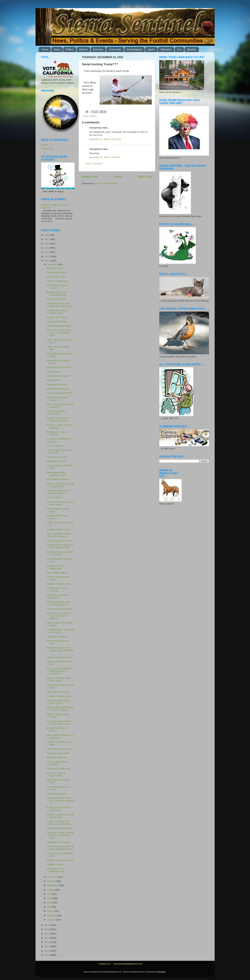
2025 (47, 239)
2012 (47, 955)
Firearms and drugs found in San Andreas (60, 503)
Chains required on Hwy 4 (59, 326)
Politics (70, 49)
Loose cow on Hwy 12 (57, 637)
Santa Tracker (53, 380)
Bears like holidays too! (58, 389)
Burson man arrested (57, 317)
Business (98, 49)
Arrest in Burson (54, 498)
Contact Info (47, 149)
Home (45, 49)
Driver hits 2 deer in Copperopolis (56, 774)
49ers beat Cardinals (57, 322)
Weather (192, 49)
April (50, 907)
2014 (47, 946)
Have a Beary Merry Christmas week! (56, 474)
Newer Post (90, 177)
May (50, 903)
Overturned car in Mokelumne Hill (55, 870)
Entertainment (134, 49)
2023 (47, 248)
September (53, 885)
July (50, 894)
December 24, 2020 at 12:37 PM (105, 139)
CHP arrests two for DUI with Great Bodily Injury (59, 305)
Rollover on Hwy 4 (56, 268)
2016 (47, 938)
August (51, 890)
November (53, 877)
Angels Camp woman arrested (57, 399)
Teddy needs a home (57, 384)
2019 (47, 925)
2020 (47, 261)
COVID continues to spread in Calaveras (60, 553)
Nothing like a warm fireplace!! (56, 433)
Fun (179, 49)
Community (115, 49)
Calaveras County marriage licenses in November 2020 (60, 835)
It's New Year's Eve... (57, 277)
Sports (151, 49)
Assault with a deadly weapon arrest (57, 312)
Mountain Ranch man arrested (57, 517)
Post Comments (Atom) (107, 183)
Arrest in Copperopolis (57, 281)
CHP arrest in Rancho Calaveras (57, 763)
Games (45, 145)
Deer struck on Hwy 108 (58, 769)
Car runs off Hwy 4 (56, 446)
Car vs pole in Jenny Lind (59, 828)
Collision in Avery (55, 865)
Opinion (83, 49)
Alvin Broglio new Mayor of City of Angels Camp (60, 546)
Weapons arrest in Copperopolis (55, 567)
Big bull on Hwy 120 (56, 757)
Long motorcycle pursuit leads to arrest (58, 702)
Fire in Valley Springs (57, 573)
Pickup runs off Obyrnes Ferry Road (58, 809)
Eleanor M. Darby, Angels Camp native (59, 679)
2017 (47, 934)
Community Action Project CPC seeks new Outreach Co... (60, 801)
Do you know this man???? (60, 393)
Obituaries (166, 49)
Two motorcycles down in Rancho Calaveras (59, 535)
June (50, 898)
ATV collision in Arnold (57, 479)
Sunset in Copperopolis (58, 753)
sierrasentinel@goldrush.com (128, 964)
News (57, 49)
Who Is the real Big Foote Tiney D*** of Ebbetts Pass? (59, 333)
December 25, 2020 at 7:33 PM (105, 157)
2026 (47, 235)
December (53, 264)
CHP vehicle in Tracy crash (60, 749)
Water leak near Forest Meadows (58, 596)
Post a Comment (94, 164)
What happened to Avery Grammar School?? (59, 603)
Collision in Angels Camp (59, 584)
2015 (47, 942)
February (52, 915)
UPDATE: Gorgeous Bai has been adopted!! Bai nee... (60, 848)
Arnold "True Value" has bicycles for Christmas (59, 823)
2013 (47, 951)
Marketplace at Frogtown (59, 842)
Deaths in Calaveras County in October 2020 (60, 485)
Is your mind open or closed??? (57, 412)
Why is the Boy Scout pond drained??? (60, 406)
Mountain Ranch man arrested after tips (57, 294)
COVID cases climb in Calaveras (57, 589)
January (51, 920)
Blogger (162, 972)
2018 (47, 929)
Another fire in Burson (57, 457)
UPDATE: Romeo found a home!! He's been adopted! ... (59, 616)
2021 (47, 256)
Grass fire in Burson (56, 461)
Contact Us (104, 964)
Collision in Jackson (56, 794)
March (51, 911)
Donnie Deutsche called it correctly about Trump (59, 723)
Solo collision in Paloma (58, 692)
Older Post (145, 177)
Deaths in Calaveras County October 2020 (60, 816)
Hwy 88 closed (54, 372)
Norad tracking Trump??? (59, 376)
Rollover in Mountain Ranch (60, 860)
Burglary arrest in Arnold (58, 529)
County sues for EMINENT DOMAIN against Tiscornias (60, 671)
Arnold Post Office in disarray (57, 729)
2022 (47, 252)
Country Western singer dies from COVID (60, 631)
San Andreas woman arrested (57, 287)
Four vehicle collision (57, 272)
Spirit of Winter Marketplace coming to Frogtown (60, 709)
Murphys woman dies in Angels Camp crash (58, 419)
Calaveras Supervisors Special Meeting (58, 492)
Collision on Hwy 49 (56, 299)
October (51, 881)
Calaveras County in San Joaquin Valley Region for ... (60, 650)
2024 (47, 244)
